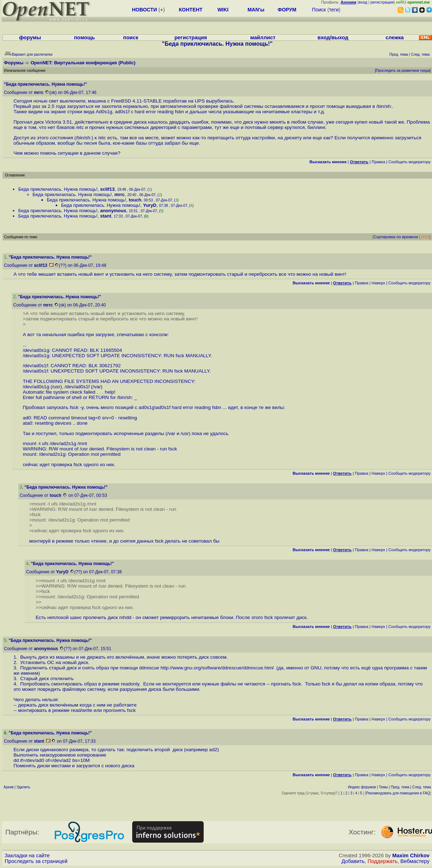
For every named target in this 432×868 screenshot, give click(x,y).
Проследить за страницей (36, 861)
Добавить (353, 861)
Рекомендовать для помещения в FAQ (398, 793)
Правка (378, 162)
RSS (425, 237)
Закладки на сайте (27, 855)
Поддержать (383, 861)
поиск (131, 38)
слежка (395, 38)
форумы (30, 38)
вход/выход (333, 38)
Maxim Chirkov (411, 855)
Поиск (319, 10)
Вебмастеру (415, 861)
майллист (263, 38)
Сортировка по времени (396, 237)
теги (334, 10)
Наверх (378, 283)
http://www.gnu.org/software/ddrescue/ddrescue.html (218, 668)
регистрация (382, 2)
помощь (85, 38)
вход (363, 2)
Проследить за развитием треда (403, 71)
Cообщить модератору (409, 162)
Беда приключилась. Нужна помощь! (58, 189)
